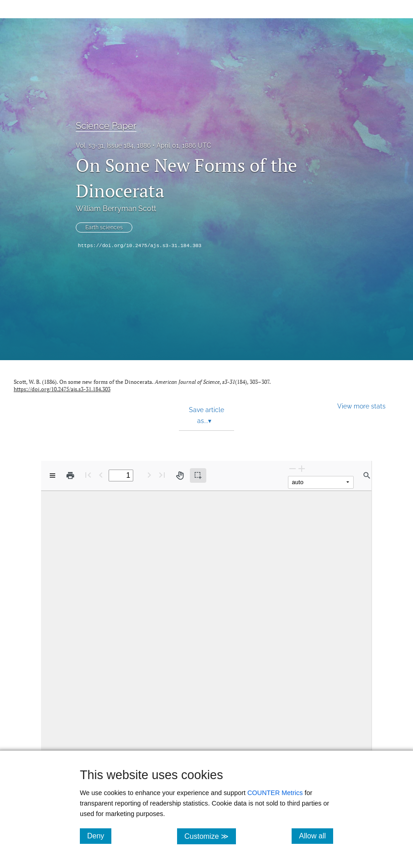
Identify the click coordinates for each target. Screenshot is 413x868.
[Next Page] (149, 475)
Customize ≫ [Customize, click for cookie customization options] (210, 836)
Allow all (316, 836)
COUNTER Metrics (275, 793)
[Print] (70, 475)
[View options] (52, 475)
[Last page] (162, 475)
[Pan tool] (180, 475)
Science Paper (106, 126)
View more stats (361, 406)
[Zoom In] (302, 468)
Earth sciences (104, 227)
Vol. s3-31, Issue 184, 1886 (113, 145)
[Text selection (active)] (198, 475)
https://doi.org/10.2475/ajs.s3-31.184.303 (140, 246)
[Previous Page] (101, 475)
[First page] (88, 475)
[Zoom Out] (293, 468)
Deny (99, 836)
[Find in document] (367, 475)
